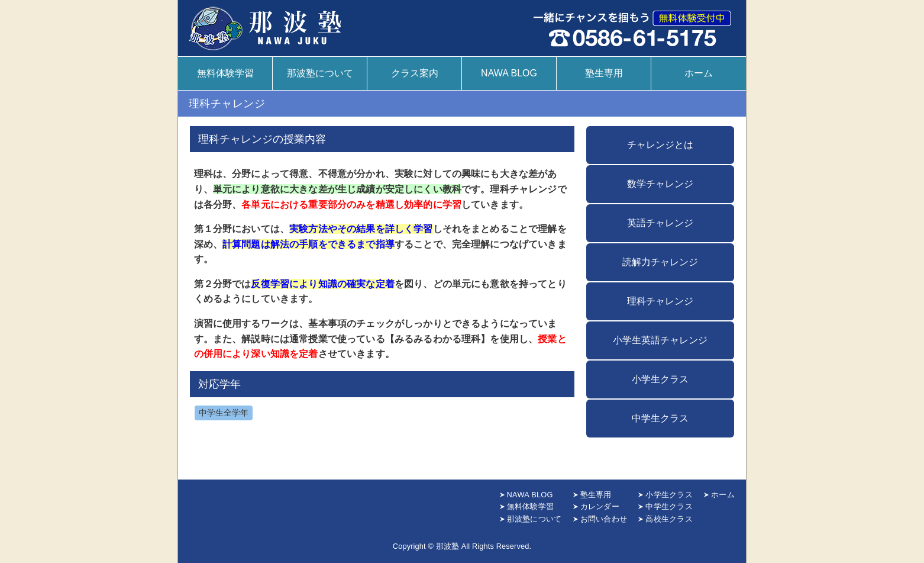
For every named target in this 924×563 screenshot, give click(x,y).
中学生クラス (660, 418)
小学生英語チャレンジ (660, 340)
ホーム (699, 73)
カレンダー (600, 506)
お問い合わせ (604, 519)
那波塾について (320, 73)
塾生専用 (604, 73)
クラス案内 (415, 73)
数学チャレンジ (660, 184)
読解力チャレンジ (660, 262)
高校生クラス (669, 519)
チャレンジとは (660, 145)
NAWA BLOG (509, 73)
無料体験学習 (225, 73)
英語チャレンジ (660, 223)
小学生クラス (660, 379)
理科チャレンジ (660, 301)
